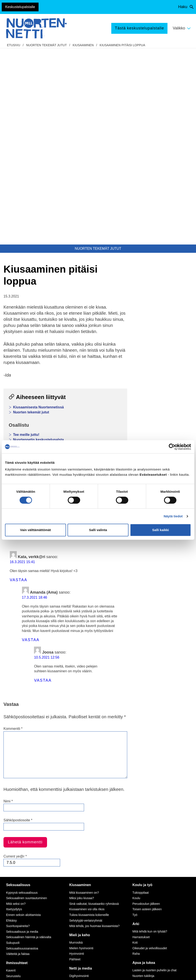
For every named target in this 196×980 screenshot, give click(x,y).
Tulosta (105, 326)
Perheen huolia (16, 797)
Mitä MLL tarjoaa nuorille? (150, 828)
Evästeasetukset (50, 972)
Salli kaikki (161, 530)
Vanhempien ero (17, 791)
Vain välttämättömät (35, 530)
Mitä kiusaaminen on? (84, 696)
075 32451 (21, 886)
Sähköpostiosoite (18, 624)
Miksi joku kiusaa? (82, 702)
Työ (135, 719)
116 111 (158, 876)
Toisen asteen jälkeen (147, 713)
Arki (136, 728)
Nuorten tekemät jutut (46, 45)
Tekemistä (141, 820)
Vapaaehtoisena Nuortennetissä (154, 839)
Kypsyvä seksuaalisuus (22, 696)
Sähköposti (77, 326)
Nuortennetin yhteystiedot (19, 910)
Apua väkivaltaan (144, 812)
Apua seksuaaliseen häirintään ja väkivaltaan (155, 804)
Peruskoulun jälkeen (146, 708)
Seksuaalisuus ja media (22, 735)
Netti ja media (81, 772)
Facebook (16, 326)
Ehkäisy (11, 724)
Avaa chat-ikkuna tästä (166, 937)
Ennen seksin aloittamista (23, 719)
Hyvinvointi (77, 758)
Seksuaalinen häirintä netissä (89, 813)
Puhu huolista (142, 785)
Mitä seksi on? (16, 708)
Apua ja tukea (144, 767)
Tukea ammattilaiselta (147, 791)
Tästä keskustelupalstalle (139, 28)
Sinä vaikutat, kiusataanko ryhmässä (94, 708)
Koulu (136, 702)
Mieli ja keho (80, 739)
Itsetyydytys (14, 713)
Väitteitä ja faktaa (18, 758)
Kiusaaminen (83, 45)
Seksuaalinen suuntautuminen (27, 702)
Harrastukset (141, 741)
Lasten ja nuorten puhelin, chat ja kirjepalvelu (51, 271)
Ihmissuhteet (17, 767)
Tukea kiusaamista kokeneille (89, 719)
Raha (136, 758)
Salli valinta (98, 530)
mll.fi (12, 891)
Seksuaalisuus (18, 689)
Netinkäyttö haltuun (82, 797)
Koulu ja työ (142, 689)
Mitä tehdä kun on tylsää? (150, 735)
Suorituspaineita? (18, 730)
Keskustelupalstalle (20, 7)
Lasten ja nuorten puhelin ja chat (154, 774)
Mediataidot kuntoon (83, 785)
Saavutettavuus (21, 972)
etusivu (14, 45)
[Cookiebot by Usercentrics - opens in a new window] (172, 447)
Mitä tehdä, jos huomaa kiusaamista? (94, 730)
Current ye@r (15, 660)
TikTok (66, 866)
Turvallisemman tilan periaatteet (25, 932)
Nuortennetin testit (29, 248)
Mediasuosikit (79, 824)
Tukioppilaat (141, 696)
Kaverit (11, 774)
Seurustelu (13, 780)
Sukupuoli (13, 747)
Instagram (68, 871)
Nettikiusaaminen (81, 808)
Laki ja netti (77, 819)
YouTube (67, 876)
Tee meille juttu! (26, 239)
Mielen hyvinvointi (81, 752)
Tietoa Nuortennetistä (25, 899)
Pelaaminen (77, 791)
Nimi (8, 605)
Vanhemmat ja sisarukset (23, 785)
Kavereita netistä (81, 802)
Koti (135, 746)
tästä (105, 920)
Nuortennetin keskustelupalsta (38, 244)
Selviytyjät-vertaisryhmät (86, 724)
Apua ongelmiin (143, 797)
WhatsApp (46, 326)
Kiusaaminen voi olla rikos (87, 713)
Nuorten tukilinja (143, 780)
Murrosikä (76, 746)
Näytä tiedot (173, 516)
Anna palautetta (21, 921)
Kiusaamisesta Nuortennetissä (38, 211)
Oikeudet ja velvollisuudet (150, 752)
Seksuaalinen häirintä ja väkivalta (29, 741)
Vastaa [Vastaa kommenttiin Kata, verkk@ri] (19, 384)
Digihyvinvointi (79, 780)
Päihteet (75, 763)
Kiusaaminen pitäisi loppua (122, 45)
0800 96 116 (163, 909)
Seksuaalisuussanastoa (22, 752)
